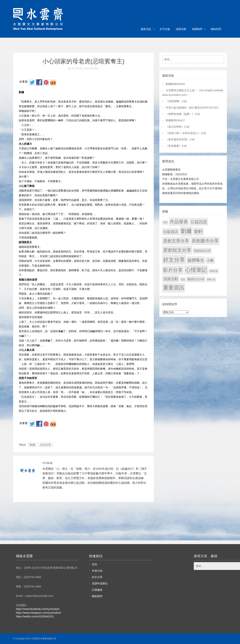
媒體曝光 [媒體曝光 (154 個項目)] (196, 260)
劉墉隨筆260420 (175, 84)
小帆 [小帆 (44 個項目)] (210, 260)
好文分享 (46, 445)
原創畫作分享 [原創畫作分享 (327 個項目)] (205, 241)
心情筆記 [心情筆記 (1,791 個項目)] (196, 270)
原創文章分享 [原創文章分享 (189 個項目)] (176, 241)
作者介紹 (97, 571)
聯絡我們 (216, 29)
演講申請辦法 (100, 583)
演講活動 (181, 29)
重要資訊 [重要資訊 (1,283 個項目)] (174, 288)
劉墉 (32, 445)
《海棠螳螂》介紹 (176, 101)
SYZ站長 (48, 463)
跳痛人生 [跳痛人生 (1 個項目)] (211, 279)
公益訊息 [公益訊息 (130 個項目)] (199, 222)
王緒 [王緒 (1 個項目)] (183, 279)
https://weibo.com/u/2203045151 (35, 616)
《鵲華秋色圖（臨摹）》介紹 (183, 114)
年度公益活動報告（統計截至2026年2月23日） (193, 108)
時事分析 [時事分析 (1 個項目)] (214, 271)
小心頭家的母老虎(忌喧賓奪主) (83, 61)
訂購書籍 (97, 590)
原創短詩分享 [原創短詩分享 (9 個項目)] (202, 251)
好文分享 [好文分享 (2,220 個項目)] (174, 260)
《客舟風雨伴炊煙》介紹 (180, 139)
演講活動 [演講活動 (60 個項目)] (171, 279)
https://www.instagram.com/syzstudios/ (38, 613)
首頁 (94, 564)
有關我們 (197, 29)
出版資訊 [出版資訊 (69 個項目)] (171, 232)
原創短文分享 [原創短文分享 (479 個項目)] (177, 250)
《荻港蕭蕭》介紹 (176, 146)
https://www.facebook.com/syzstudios (38, 609)
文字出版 (165, 29)
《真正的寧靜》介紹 (178, 127)
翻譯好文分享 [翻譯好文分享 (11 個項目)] (196, 279)
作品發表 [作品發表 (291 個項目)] (179, 222)
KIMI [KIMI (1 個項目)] (165, 222)
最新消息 (146, 29)
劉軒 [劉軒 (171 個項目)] (199, 232)
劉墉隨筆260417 (175, 120)
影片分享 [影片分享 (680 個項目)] (173, 270)
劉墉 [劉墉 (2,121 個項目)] (186, 231)
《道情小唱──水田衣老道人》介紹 (186, 133)
